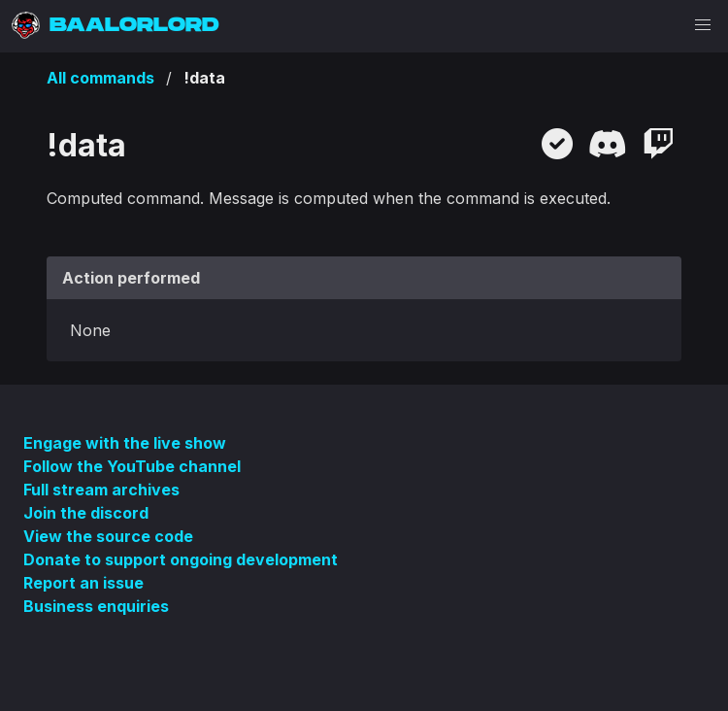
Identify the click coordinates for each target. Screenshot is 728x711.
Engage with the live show (125, 443)
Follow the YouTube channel (132, 466)
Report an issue (83, 583)
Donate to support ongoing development (181, 559)
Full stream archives (101, 490)
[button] (703, 25)
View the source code (108, 536)
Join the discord (86, 513)
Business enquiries (96, 606)
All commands (100, 78)
